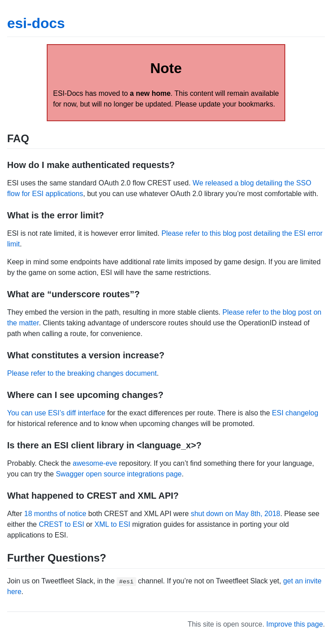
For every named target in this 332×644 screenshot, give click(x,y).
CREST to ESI (61, 524)
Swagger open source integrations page (119, 474)
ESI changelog (295, 413)
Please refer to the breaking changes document (82, 373)
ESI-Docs (68, 93)
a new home (150, 93)
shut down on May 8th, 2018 (236, 514)
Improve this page (294, 624)
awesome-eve (95, 463)
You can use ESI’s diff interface (56, 413)
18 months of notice (55, 514)
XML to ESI (112, 524)
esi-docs (36, 23)
